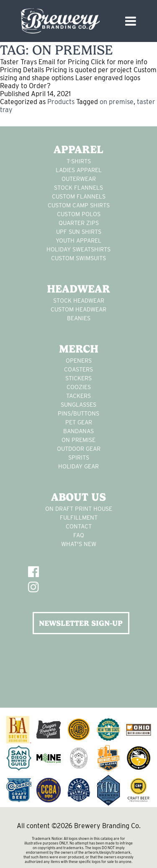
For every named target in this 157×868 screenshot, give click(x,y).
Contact (79, 526)
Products (61, 102)
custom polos (79, 214)
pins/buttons (78, 413)
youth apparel (78, 241)
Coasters (78, 369)
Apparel (78, 149)
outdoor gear (79, 449)
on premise (117, 102)
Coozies (79, 387)
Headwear (78, 289)
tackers (78, 396)
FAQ (79, 535)
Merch (79, 349)
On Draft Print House (79, 509)
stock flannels (78, 188)
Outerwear (79, 179)
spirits (79, 458)
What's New (79, 544)
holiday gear (78, 466)
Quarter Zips (79, 223)
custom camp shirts (79, 205)
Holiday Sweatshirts (78, 249)
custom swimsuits (78, 258)
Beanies (79, 318)
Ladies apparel (79, 170)
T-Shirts (79, 161)
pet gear (79, 422)
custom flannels (79, 196)
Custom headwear (78, 309)
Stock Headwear (79, 301)
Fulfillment (79, 518)
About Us (78, 497)
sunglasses (78, 405)
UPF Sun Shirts (79, 232)
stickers (78, 378)
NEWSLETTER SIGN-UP (81, 623)
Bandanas (78, 431)
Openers (79, 361)
